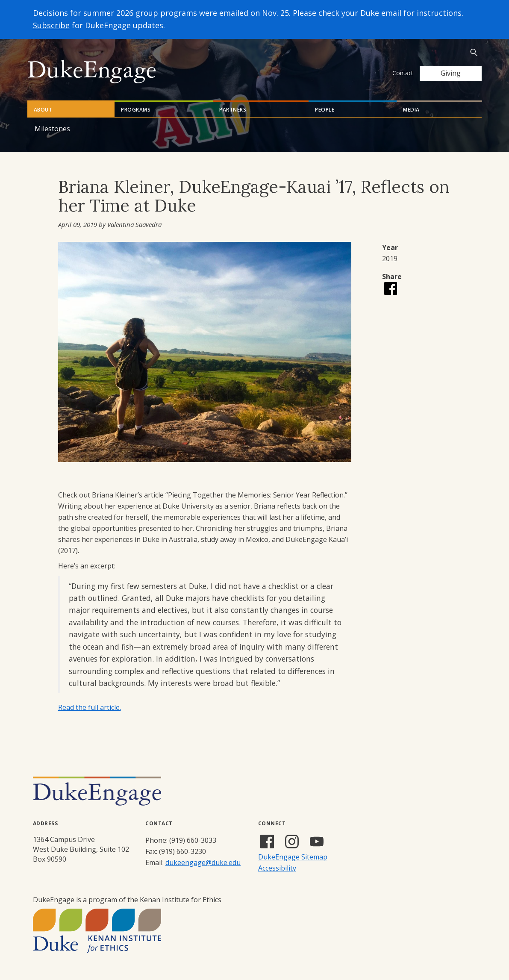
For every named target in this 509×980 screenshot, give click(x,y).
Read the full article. (90, 707)
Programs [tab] (136, 110)
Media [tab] (411, 110)
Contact (403, 73)
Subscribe (51, 25)
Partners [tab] (233, 110)
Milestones (52, 129)
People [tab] (325, 110)
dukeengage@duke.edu (203, 862)
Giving (451, 73)
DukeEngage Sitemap (293, 857)
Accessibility (277, 868)
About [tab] (43, 110)
